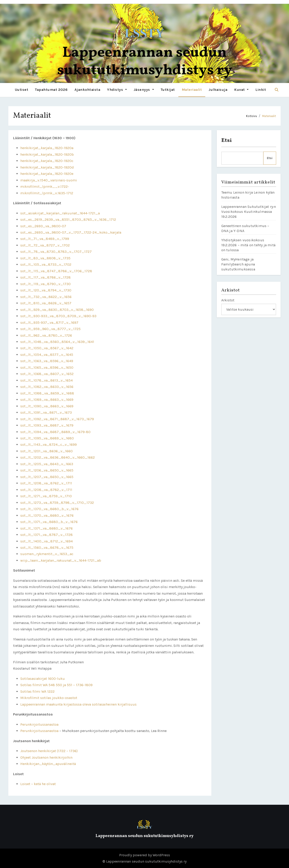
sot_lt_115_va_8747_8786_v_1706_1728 (56, 271)
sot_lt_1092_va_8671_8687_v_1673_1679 (57, 419)
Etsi (227, 141)
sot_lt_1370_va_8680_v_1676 (47, 515)
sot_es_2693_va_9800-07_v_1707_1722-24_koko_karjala (71, 232)
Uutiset (22, 90)
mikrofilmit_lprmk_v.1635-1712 (47, 193)
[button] (277, 90)
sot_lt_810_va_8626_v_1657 (46, 303)
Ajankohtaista (87, 90)
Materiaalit (192, 90)
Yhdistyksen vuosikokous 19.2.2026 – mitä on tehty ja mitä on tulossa (248, 245)
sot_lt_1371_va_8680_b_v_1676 (49, 522)
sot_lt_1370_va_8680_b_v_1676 (49, 509)
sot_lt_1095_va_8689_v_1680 (47, 438)
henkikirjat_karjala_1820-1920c (47, 161)
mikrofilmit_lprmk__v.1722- (45, 187)
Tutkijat (168, 90)
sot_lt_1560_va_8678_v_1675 (47, 548)
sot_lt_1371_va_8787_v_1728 (47, 535)
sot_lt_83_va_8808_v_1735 (45, 258)
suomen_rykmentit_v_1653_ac (47, 554)
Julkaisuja (218, 90)
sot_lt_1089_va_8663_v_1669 (47, 400)
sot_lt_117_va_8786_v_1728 (45, 277)
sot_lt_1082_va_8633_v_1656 (47, 387)
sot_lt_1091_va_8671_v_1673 (46, 412)
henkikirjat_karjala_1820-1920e (47, 174)
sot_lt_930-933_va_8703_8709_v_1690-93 (58, 316)
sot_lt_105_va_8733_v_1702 (46, 264)
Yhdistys (117, 90)
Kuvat (241, 90)
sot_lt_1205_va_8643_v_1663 (47, 464)
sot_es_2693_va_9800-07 (43, 226)
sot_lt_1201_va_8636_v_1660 (47, 451)
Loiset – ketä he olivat (38, 784)
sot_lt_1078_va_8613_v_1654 (47, 380)
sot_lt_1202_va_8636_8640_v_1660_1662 (58, 457)
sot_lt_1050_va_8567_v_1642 (47, 348)
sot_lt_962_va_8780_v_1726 (46, 335)
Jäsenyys (144, 90)
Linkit (261, 90)
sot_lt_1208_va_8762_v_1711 (46, 483)
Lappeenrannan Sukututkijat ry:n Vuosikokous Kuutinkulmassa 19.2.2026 (249, 212)
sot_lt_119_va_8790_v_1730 (45, 284)
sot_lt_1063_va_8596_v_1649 (47, 361)
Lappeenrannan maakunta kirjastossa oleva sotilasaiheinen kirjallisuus (78, 704)
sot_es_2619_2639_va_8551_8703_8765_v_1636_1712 (68, 219)
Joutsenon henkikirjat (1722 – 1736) (49, 751)
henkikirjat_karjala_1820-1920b (47, 154)
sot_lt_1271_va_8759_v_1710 (46, 496)
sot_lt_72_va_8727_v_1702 (45, 245)
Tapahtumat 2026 (51, 90)
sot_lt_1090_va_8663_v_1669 (47, 406)
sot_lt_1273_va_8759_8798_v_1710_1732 (57, 502)
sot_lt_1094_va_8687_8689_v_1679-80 (55, 432)
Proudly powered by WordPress (145, 855)
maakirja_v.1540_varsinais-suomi (49, 180)
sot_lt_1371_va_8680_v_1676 (47, 528)
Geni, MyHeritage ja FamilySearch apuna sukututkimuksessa (238, 264)
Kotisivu (252, 116)
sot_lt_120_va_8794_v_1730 (46, 290)
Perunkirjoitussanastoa (39, 724)
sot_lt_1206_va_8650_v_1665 (47, 470)
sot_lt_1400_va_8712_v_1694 (47, 541)
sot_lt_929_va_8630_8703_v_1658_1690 (57, 309)
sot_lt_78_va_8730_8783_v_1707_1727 (56, 252)
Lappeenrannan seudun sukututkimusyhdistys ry (145, 62)
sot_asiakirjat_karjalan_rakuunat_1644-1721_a (60, 213)
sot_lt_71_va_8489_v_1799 (45, 239)
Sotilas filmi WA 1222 (37, 691)
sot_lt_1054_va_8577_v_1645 (47, 355)
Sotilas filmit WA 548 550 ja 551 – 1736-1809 (56, 685)
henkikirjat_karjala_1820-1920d (47, 167)
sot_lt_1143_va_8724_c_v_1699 (49, 445)
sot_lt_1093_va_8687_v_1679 (47, 425)
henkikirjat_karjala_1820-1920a (47, 148)
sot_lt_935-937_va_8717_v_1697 (49, 322)
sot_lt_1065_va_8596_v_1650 (47, 367)
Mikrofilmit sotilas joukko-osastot (49, 698)
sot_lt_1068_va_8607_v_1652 (47, 374)
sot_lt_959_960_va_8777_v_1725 (50, 329)
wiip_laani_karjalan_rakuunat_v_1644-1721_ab (61, 560)
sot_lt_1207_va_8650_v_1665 (47, 477)
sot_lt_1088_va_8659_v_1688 (47, 393)
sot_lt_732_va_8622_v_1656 (46, 297)
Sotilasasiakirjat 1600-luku (43, 679)
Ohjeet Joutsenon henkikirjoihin (46, 757)
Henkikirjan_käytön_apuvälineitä (48, 764)
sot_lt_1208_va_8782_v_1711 (46, 490)
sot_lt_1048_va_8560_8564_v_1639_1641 (57, 342)
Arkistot (228, 300)
